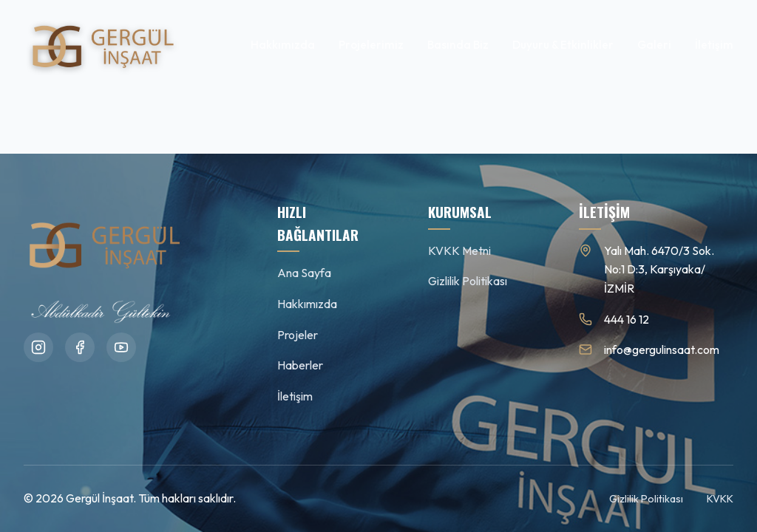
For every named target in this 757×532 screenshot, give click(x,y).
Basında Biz (458, 45)
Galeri (654, 45)
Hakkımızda (283, 45)
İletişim (714, 45)
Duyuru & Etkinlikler (563, 45)
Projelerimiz (371, 45)
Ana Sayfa (304, 273)
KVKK (720, 499)
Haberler (300, 365)
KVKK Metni (459, 250)
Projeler (298, 335)
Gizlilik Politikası (468, 281)
